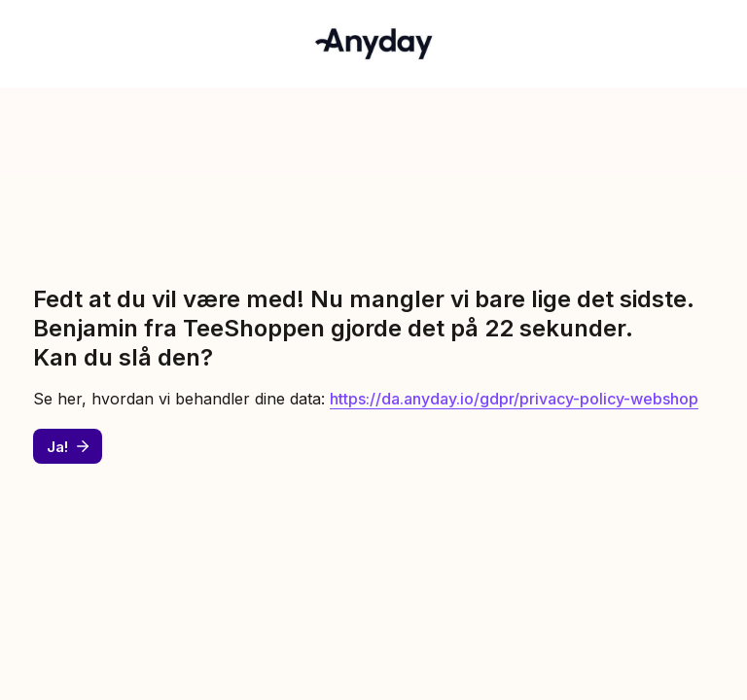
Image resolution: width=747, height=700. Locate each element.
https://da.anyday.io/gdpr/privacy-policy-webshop (514, 399)
